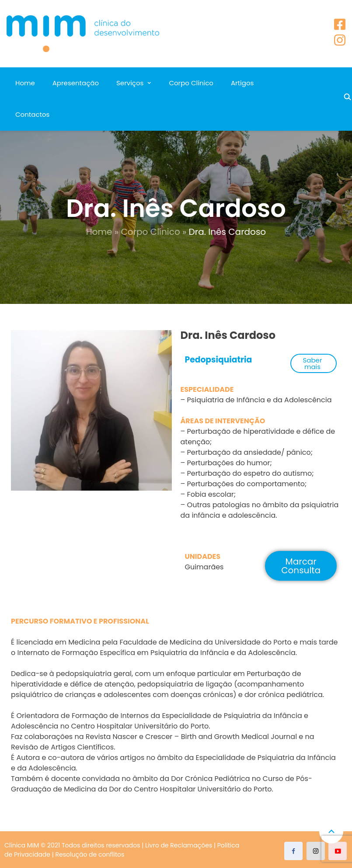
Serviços (130, 83)
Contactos (32, 114)
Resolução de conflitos (90, 854)
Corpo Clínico (191, 83)
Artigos (242, 83)
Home (25, 83)
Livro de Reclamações (179, 845)
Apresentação (76, 83)
